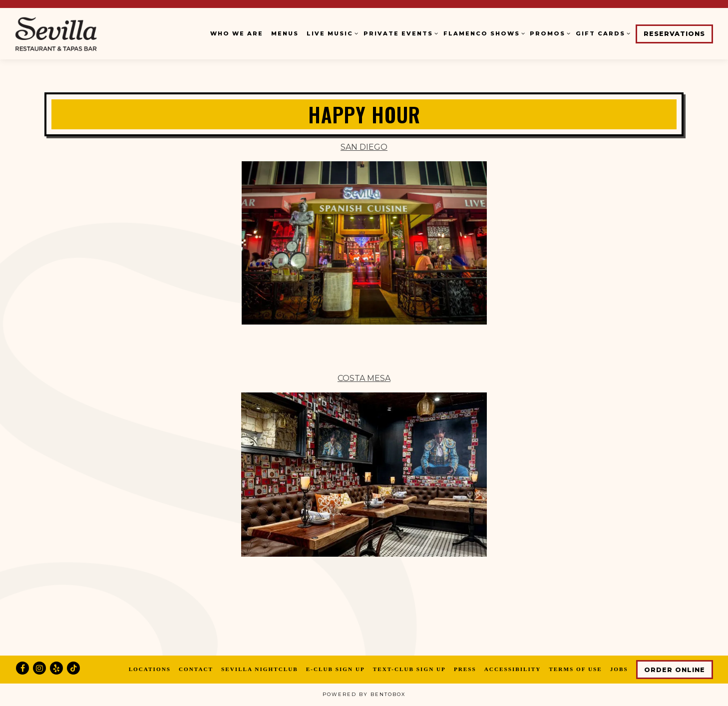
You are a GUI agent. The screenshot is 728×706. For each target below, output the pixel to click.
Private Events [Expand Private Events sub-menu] (399, 33)
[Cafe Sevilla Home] (77, 33)
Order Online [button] (675, 670)
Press (465, 669)
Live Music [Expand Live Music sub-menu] (331, 33)
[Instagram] (39, 668)
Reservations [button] (674, 34)
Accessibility (513, 669)
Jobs (619, 669)
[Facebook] (22, 668)
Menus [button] (285, 33)
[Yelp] (56, 668)
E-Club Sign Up (336, 669)
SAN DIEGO (364, 147)
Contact (196, 669)
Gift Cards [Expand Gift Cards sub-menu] (602, 33)
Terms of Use (575, 669)
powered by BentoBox (364, 694)
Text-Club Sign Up (409, 669)
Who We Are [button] (237, 33)
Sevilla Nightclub (260, 669)
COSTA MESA (364, 378)
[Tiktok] (73, 668)
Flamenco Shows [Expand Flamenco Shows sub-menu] (483, 33)
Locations (150, 669)
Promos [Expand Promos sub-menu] (549, 33)
